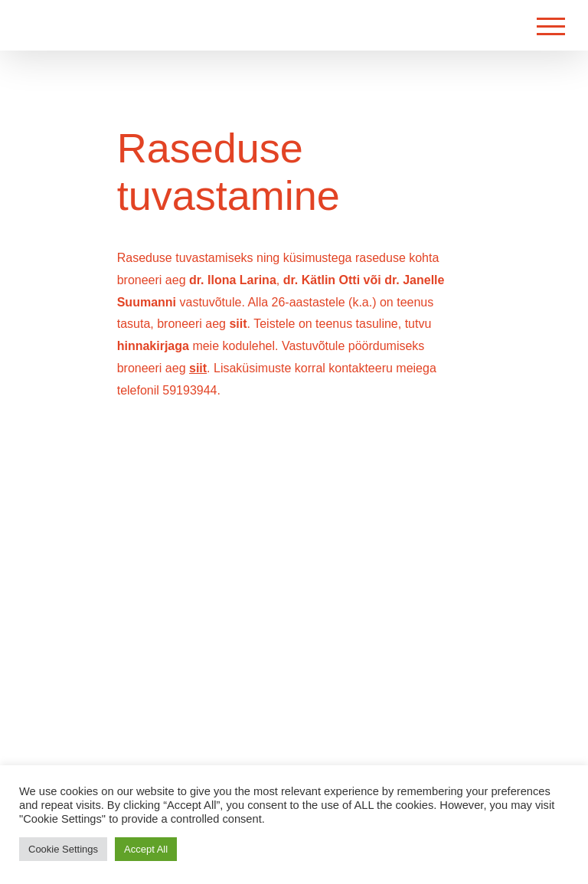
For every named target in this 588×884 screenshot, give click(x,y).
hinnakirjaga (153, 346)
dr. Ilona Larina (233, 280)
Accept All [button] (146, 849)
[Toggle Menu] (551, 26)
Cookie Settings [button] (63, 849)
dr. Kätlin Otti (322, 280)
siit (238, 324)
